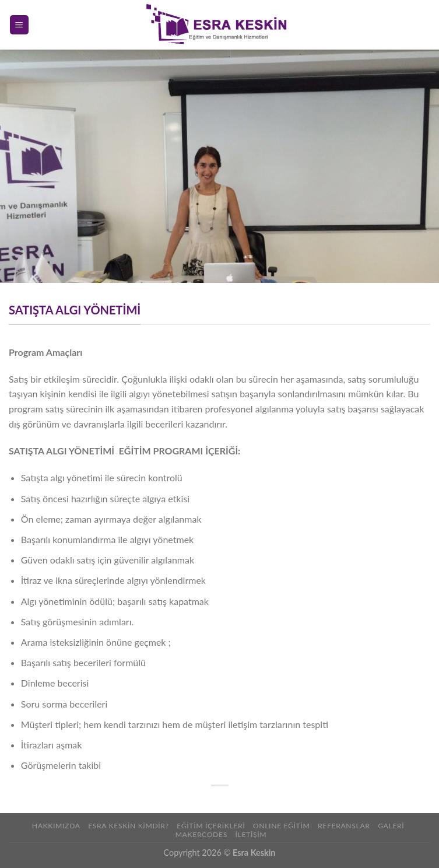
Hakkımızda (56, 826)
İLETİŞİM (251, 834)
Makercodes (201, 834)
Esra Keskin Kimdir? (129, 826)
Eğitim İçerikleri (211, 826)
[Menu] (20, 25)
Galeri (391, 826)
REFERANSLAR (344, 826)
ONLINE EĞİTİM (282, 826)
